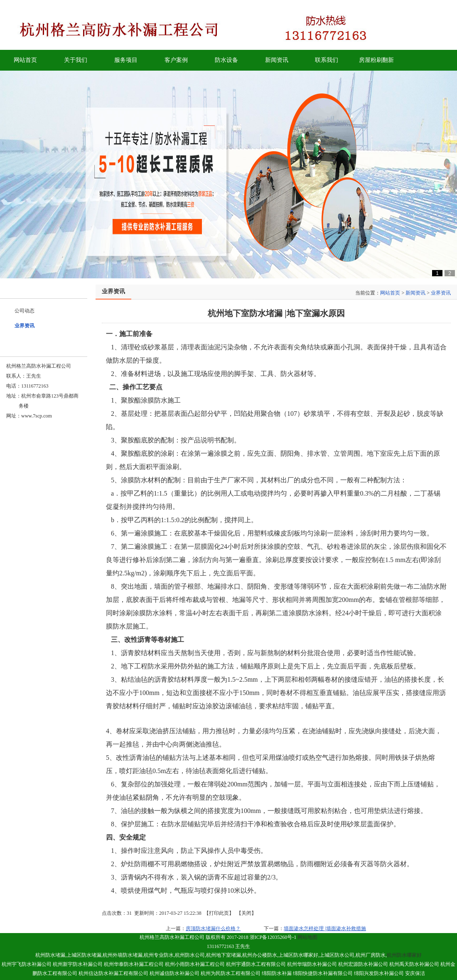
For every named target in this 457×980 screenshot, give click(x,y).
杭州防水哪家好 (404, 955)
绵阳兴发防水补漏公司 (379, 973)
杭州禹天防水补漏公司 (414, 964)
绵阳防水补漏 (277, 973)
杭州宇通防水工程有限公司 (256, 964)
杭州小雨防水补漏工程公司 (195, 964)
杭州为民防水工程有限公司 (231, 973)
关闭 (246, 913)
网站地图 (307, 937)
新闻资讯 (415, 293)
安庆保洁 (415, 973)
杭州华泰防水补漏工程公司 (134, 964)
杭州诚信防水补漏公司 (174, 973)
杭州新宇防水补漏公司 (78, 964)
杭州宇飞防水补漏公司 (27, 964)
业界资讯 (441, 293)
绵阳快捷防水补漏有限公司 (323, 973)
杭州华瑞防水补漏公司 (312, 964)
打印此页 (219, 913)
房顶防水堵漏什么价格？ (213, 928)
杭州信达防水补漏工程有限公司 (113, 973)
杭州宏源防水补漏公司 (363, 964)
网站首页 (390, 293)
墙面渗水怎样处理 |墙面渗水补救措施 (325, 928)
